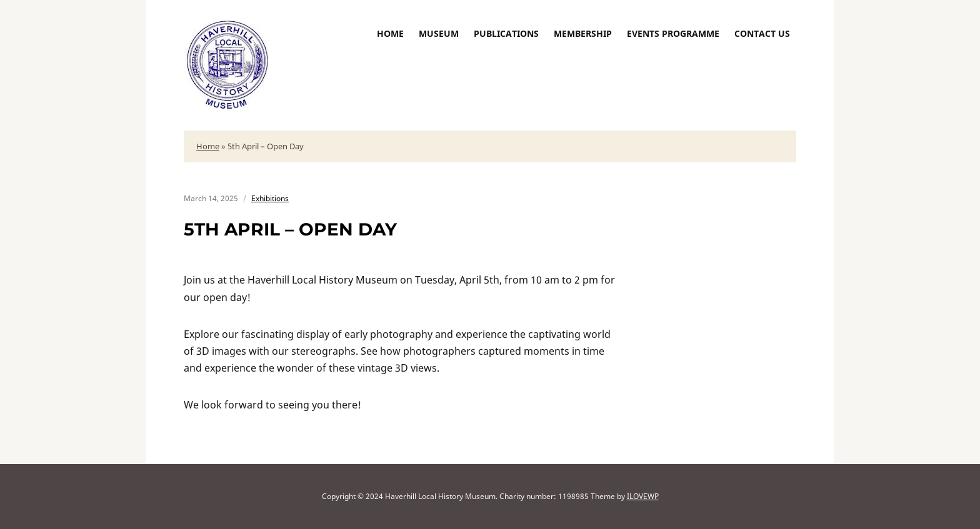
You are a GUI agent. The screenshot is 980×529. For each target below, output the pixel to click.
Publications (506, 33)
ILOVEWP (643, 496)
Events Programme (673, 33)
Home (390, 33)
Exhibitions (270, 198)
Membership (583, 33)
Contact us (762, 33)
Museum (439, 33)
